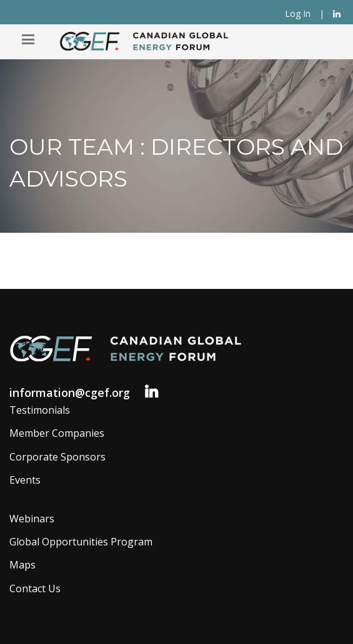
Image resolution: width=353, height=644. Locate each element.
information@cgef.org (70, 393)
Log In (298, 13)
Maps (22, 565)
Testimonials (40, 410)
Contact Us (35, 588)
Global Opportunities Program (81, 542)
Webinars (32, 519)
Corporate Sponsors (57, 457)
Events (25, 480)
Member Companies (57, 433)
